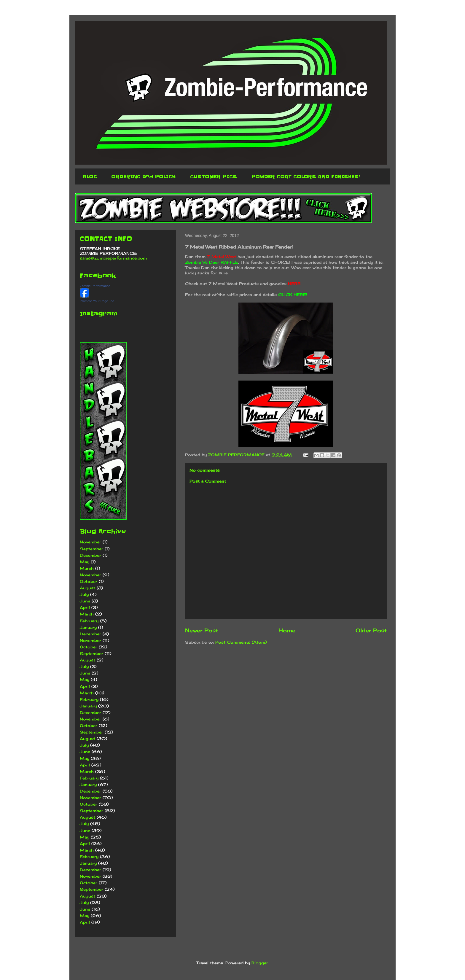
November (90, 542)
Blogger (260, 963)
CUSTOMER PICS (214, 176)
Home (287, 630)
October (89, 581)
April (85, 607)
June (85, 601)
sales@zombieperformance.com (113, 258)
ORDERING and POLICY (144, 176)
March (87, 568)
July (84, 594)
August (87, 588)
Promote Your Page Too (97, 301)
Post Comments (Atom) (241, 642)
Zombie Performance (95, 286)
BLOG (90, 176)
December (90, 555)
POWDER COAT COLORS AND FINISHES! (306, 176)
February (89, 621)
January (88, 627)
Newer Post (202, 630)
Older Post (371, 630)
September (91, 549)
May (85, 562)
